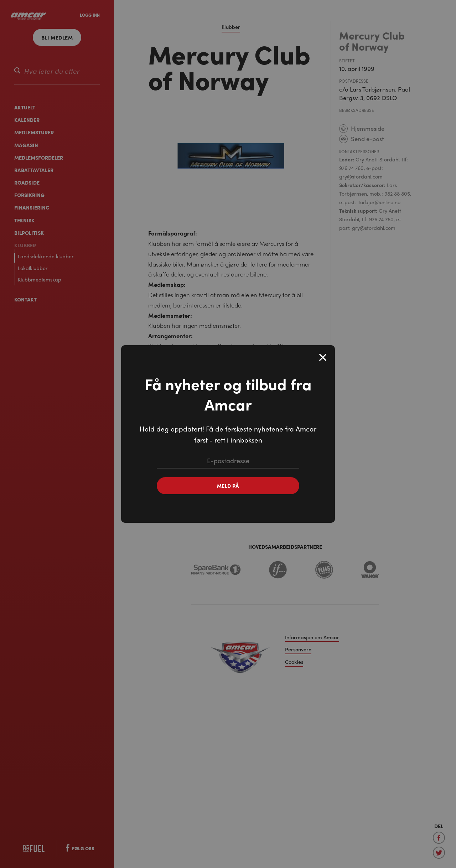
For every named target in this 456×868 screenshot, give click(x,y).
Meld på (228, 486)
